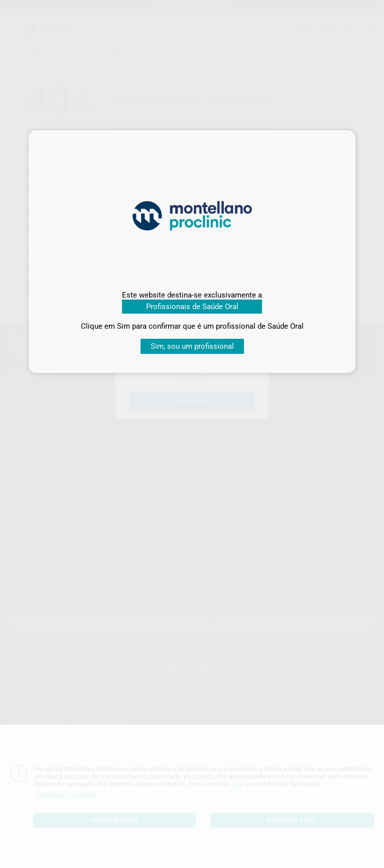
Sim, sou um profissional (192, 346)
